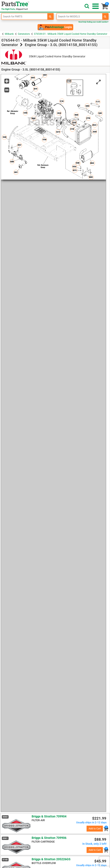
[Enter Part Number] (25, 16)
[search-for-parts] (50, 16)
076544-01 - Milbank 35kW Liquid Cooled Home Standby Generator (71, 34)
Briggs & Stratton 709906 (49, 838)
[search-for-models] (105, 16)
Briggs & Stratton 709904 (49, 816)
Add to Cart (95, 829)
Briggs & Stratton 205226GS (51, 859)
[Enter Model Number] (80, 16)
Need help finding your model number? (93, 22)
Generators (24, 34)
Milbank (9, 34)
